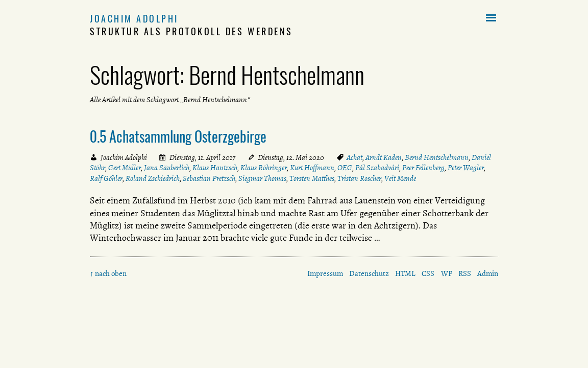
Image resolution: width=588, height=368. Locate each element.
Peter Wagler (466, 168)
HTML (405, 273)
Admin (488, 273)
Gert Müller (125, 168)
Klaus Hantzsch (215, 168)
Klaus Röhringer (264, 168)
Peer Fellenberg (423, 168)
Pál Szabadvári (377, 168)
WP (447, 273)
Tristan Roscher (359, 178)
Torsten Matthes (312, 178)
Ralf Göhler (106, 178)
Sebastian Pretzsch (209, 178)
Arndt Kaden (384, 157)
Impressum (325, 273)
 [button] (491, 18)
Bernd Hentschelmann (437, 157)
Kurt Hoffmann (312, 168)
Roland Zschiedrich (153, 178)
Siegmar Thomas (262, 178)
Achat (354, 157)
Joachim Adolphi (134, 18)
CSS (428, 273)
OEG (345, 168)
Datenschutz (369, 273)
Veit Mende (400, 178)
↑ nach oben (108, 273)
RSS (465, 273)
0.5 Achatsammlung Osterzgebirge (178, 136)
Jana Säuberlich (167, 168)
